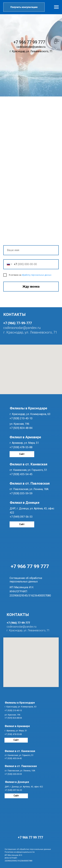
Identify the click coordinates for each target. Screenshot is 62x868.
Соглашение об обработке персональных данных (28, 849)
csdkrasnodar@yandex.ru (22, 328)
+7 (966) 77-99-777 (18, 323)
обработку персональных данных (37, 275)
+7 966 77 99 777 (30, 566)
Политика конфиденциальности (20, 852)
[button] (24, 7)
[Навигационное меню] (56, 7)
